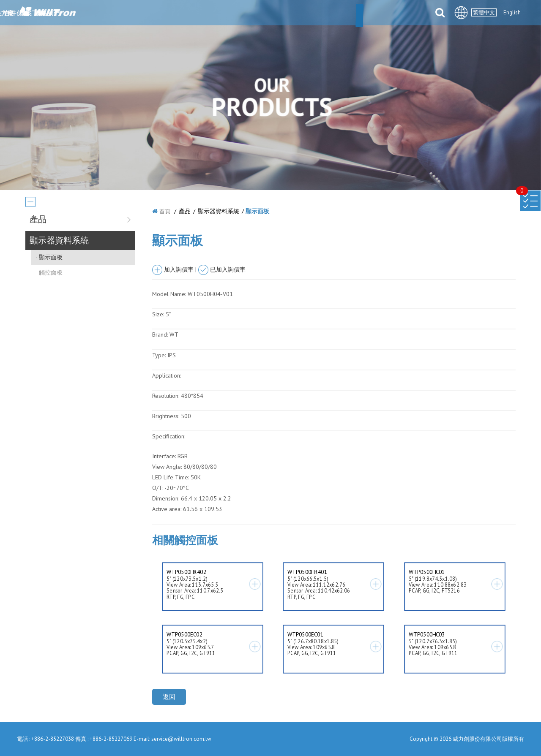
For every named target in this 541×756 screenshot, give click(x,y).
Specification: (169, 436)
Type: (160, 355)
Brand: (160, 334)
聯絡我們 (408, 14)
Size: (158, 314)
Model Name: (169, 294)
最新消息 (209, 14)
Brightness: (166, 416)
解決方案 (281, 14)
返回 (169, 697)
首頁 (165, 211)
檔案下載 (366, 14)
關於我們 (167, 14)
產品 (245, 14)
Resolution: (166, 396)
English (512, 12)
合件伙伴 (323, 14)
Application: (167, 375)
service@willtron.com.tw (181, 739)
